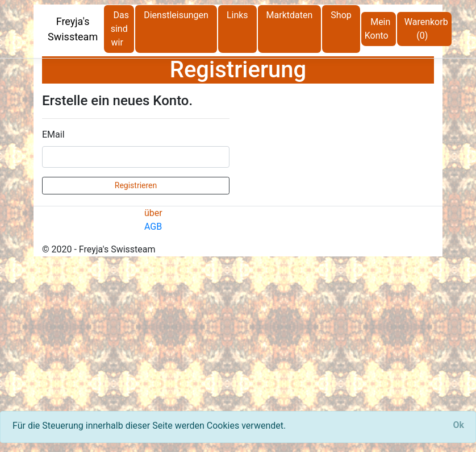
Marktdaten (290, 15)
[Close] (458, 425)
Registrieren (136, 185)
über (153, 213)
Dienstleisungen (176, 15)
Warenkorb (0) (426, 29)
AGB (153, 227)
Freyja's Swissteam (73, 29)
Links (237, 15)
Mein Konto (378, 29)
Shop (341, 15)
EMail (53, 134)
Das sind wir (120, 29)
